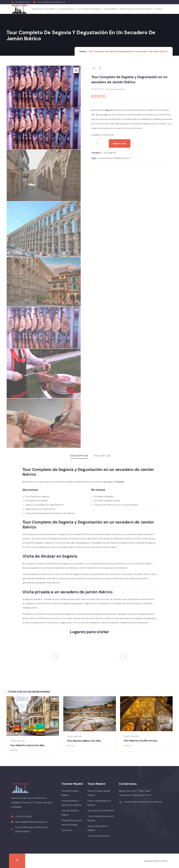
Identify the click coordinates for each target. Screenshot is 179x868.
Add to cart (120, 143)
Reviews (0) (103, 456)
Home (83, 51)
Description (79, 456)
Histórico (126, 158)
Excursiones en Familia (109, 158)
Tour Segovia (110, 153)
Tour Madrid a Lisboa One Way (27, 745)
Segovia (109, 110)
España (120, 482)
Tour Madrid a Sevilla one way (140, 741)
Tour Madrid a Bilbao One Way (84, 741)
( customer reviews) (115, 89)
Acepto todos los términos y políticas (143, 802)
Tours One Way (18, 741)
